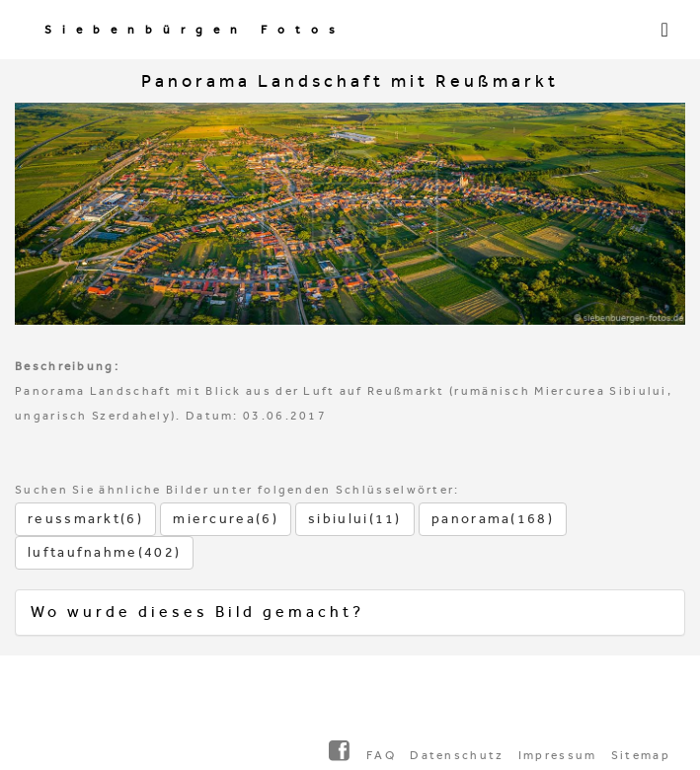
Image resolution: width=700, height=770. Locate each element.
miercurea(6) (226, 519)
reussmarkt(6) (85, 519)
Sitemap (641, 755)
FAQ (381, 755)
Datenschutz (457, 755)
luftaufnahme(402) (104, 552)
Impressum (558, 755)
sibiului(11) (355, 519)
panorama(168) (493, 519)
